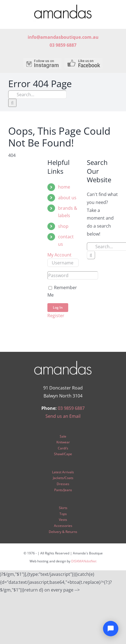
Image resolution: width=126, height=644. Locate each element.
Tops (63, 514)
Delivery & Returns (63, 532)
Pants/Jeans (63, 490)
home (64, 187)
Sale (63, 436)
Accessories (63, 526)
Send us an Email (63, 416)
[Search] (12, 103)
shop (63, 226)
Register (56, 316)
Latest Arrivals (63, 472)
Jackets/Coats (63, 478)
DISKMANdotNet (84, 561)
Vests (63, 520)
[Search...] (37, 95)
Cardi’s (63, 448)
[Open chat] (111, 629)
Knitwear (63, 442)
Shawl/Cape (63, 454)
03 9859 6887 (71, 408)
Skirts (63, 508)
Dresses (63, 484)
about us (67, 198)
